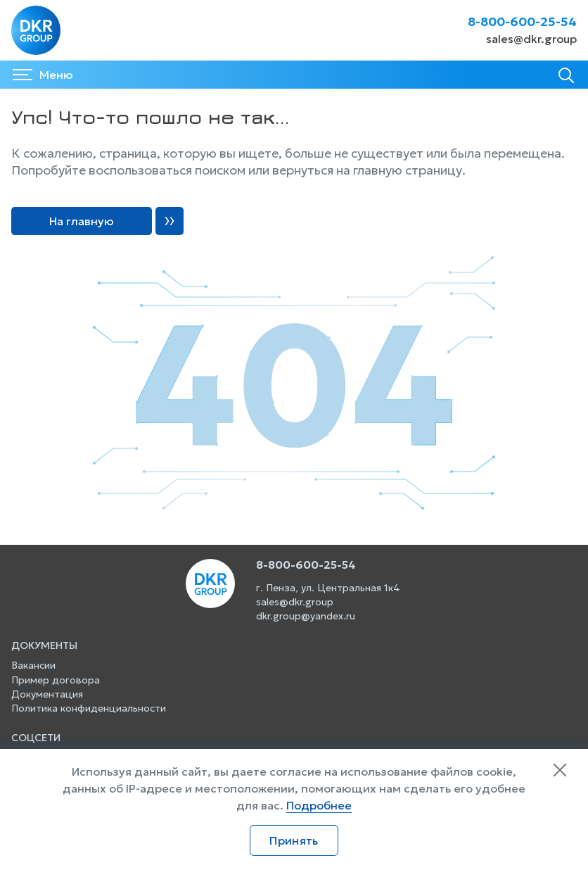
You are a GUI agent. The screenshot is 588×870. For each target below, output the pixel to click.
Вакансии (33, 665)
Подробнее (319, 805)
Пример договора (56, 680)
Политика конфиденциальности (89, 708)
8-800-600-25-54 (522, 22)
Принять (294, 840)
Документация (47, 694)
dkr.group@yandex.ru (306, 616)
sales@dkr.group (531, 39)
